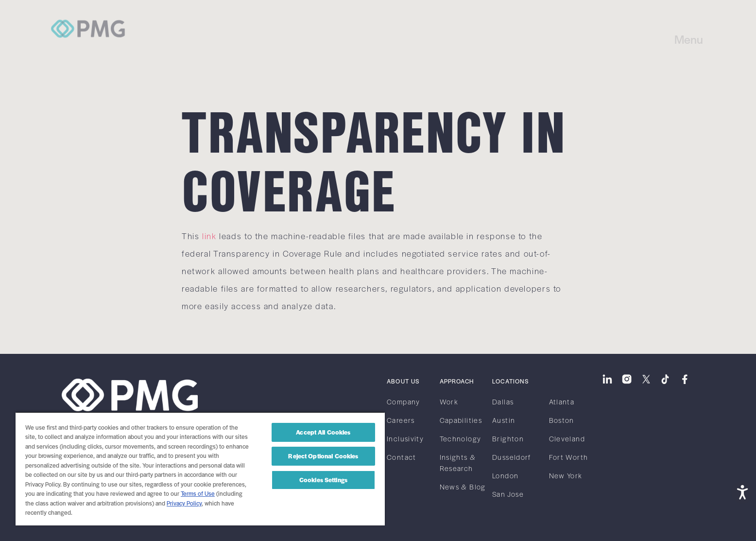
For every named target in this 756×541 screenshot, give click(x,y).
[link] (89, 18)
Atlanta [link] (562, 401)
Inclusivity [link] (405, 438)
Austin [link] (504, 420)
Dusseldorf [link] (512, 457)
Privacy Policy (184, 503)
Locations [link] (511, 381)
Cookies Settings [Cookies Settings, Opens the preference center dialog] (323, 480)
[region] (200, 469)
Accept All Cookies (323, 432)
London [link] (505, 475)
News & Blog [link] (463, 487)
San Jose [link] (508, 494)
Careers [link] (401, 420)
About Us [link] (403, 381)
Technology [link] (461, 438)
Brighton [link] (508, 438)
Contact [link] (402, 457)
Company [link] (404, 401)
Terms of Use (198, 493)
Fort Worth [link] (569, 457)
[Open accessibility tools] (742, 491)
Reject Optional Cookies (323, 456)
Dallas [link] (503, 401)
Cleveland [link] (567, 438)
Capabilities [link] (461, 420)
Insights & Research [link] (458, 462)
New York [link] (566, 475)
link (209, 236)
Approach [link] (457, 381)
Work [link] (449, 401)
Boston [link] (562, 420)
